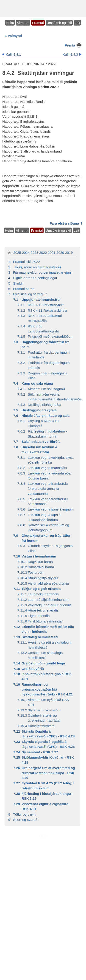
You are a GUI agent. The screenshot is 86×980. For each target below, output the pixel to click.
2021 (52, 253)
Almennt (23, 23)
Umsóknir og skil (59, 23)
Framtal (38, 23)
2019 (69, 253)
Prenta (70, 45)
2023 (34, 253)
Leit (77, 23)
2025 (17, 253)
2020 (60, 253)
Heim (10, 23)
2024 (26, 253)
